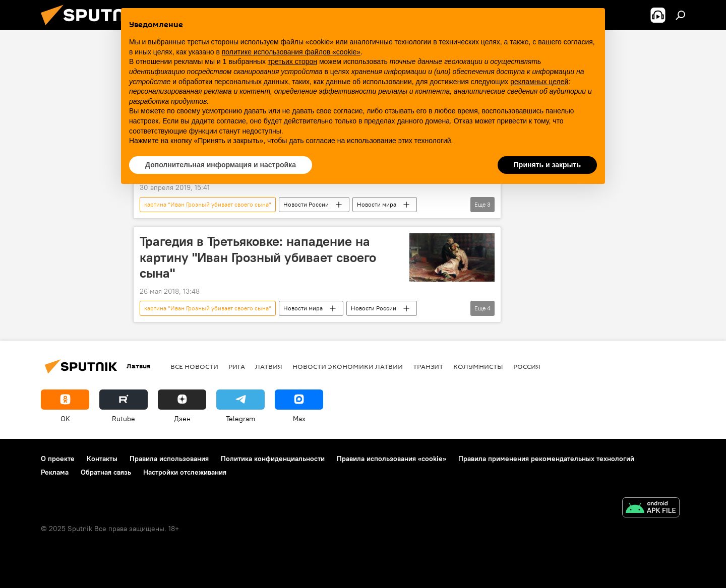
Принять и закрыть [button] (547, 165)
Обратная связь (106, 472)
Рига (237, 366)
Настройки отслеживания (185, 472)
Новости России (306, 204)
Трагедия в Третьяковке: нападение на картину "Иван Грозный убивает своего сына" (258, 257)
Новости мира (377, 204)
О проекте (58, 459)
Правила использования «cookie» (391, 459)
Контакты (102, 459)
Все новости (194, 366)
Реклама (55, 472)
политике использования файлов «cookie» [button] (291, 52)
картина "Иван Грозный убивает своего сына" (208, 204)
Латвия (269, 366)
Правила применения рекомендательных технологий (546, 459)
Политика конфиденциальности (273, 459)
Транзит (428, 366)
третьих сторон (292, 61)
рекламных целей (539, 82)
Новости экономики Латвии (348, 366)
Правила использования (169, 459)
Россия (527, 366)
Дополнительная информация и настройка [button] (221, 165)
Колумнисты (478, 366)
